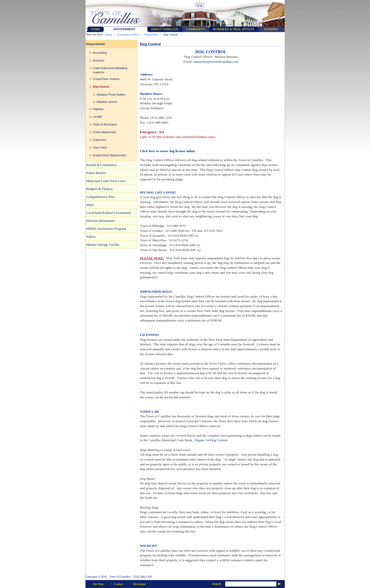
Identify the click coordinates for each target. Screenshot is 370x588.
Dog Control (171, 35)
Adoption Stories (107, 102)
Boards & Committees (102, 165)
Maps (90, 205)
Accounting (100, 53)
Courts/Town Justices (106, 79)
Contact (119, 584)
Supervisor (100, 140)
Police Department (105, 132)
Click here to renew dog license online (168, 151)
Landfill (98, 117)
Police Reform (96, 173)
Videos (91, 237)
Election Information (101, 221)
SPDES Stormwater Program (106, 229)
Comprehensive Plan (101, 197)
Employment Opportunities (110, 155)
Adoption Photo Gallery (111, 95)
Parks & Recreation (105, 124)
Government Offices (128, 35)
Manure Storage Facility (103, 245)
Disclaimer (139, 584)
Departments (151, 35)
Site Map (98, 584)
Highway (98, 109)
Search (216, 584)
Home (109, 35)
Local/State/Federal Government (109, 213)
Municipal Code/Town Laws (106, 181)
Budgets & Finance (100, 189)
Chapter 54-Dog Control (210, 440)
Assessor (99, 60)
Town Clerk (100, 148)
